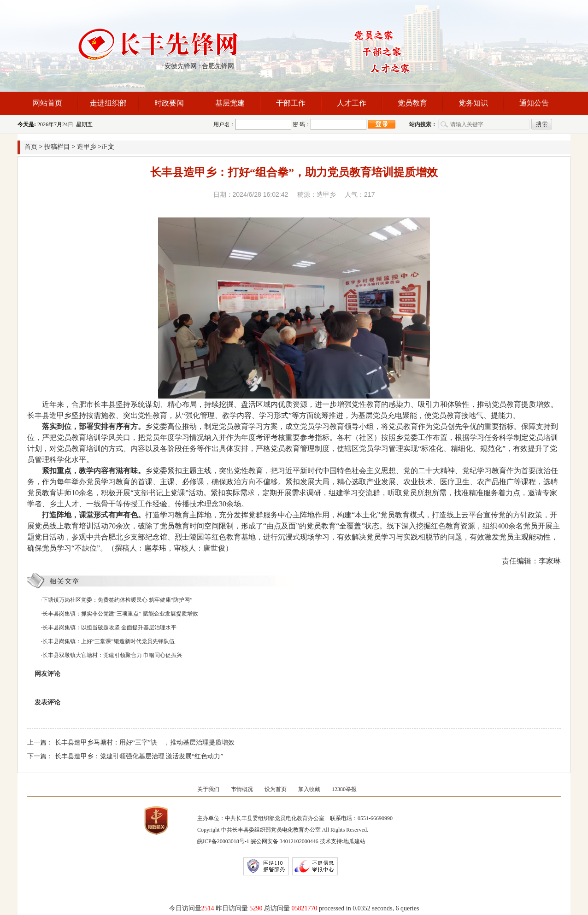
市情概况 (242, 789)
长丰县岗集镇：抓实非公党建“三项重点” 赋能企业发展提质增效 (120, 614)
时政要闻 (169, 103)
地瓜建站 (354, 841)
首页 (31, 147)
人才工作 (352, 103)
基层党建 (230, 103)
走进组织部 (108, 103)
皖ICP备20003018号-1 (223, 841)
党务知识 (473, 103)
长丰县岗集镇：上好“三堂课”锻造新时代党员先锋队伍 (109, 641)
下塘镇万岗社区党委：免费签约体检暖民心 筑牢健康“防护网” (118, 600)
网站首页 (47, 103)
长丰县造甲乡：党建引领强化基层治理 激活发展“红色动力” (139, 756)
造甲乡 (87, 147)
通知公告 (534, 103)
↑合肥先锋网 (216, 66)
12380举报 (344, 789)
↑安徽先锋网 (179, 66)
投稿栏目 (57, 147)
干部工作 (291, 103)
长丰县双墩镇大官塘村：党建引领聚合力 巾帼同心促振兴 (112, 655)
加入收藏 (309, 789)
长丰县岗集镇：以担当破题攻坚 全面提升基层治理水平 (109, 628)
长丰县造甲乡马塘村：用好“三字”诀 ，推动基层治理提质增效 (145, 742)
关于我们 (208, 789)
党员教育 (412, 103)
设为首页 (276, 789)
